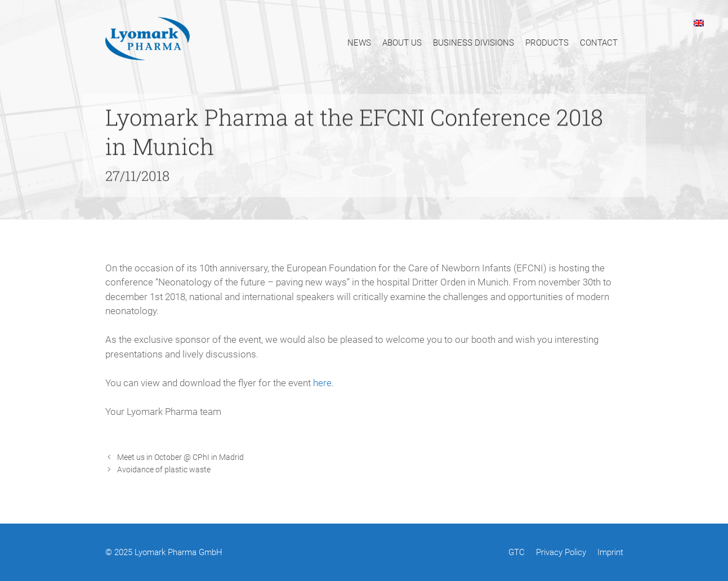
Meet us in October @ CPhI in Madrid (180, 457)
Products (547, 43)
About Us (402, 43)
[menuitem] (699, 23)
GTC (517, 552)
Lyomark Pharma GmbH (178, 552)
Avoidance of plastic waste (164, 470)
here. (323, 383)
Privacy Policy (561, 552)
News (359, 43)
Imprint (610, 552)
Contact (599, 43)
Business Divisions (474, 43)
